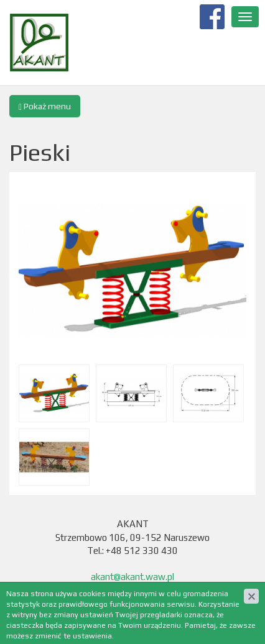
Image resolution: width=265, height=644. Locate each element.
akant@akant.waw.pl (132, 577)
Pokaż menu (45, 107)
